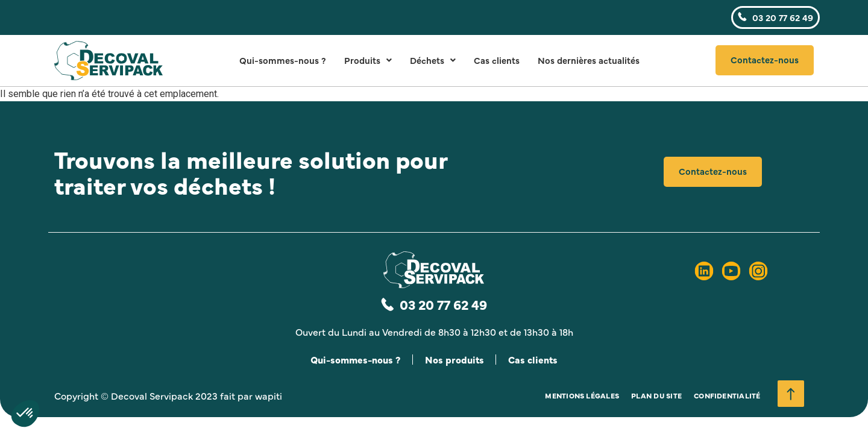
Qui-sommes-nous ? (283, 60)
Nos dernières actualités (589, 60)
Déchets (433, 60)
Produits (368, 60)
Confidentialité (727, 396)
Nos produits (454, 360)
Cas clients (497, 60)
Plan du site (656, 396)
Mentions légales (582, 396)
